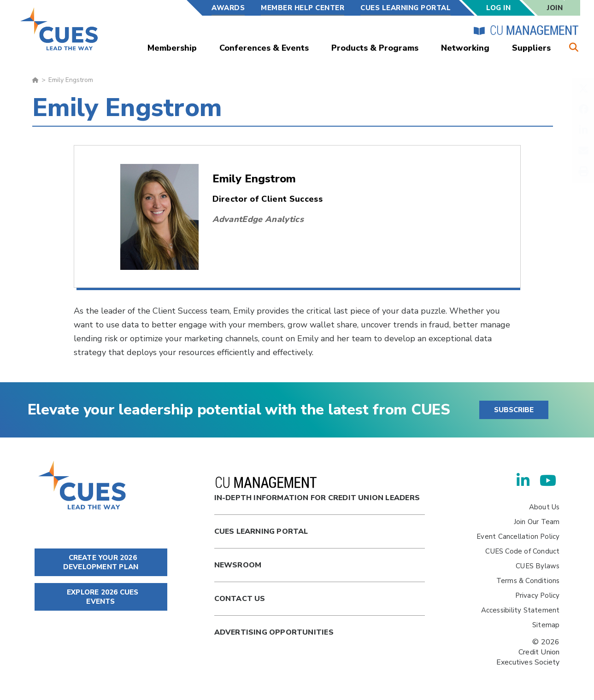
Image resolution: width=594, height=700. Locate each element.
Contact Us (240, 599)
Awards (228, 8)
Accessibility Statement (520, 610)
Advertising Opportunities (274, 632)
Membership (172, 48)
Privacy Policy (538, 595)
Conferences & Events (264, 48)
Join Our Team (537, 522)
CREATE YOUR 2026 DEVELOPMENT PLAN (101, 562)
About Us (544, 507)
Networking (465, 48)
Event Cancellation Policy (518, 537)
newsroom (238, 565)
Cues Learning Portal (261, 531)
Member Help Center (303, 8)
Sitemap (546, 625)
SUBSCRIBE (514, 410)
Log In (498, 8)
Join (555, 8)
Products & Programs (375, 48)
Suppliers (531, 48)
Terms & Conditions (528, 581)
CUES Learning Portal (406, 8)
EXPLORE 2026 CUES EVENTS (101, 597)
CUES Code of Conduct (522, 551)
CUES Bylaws (538, 566)
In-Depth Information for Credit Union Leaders (317, 490)
